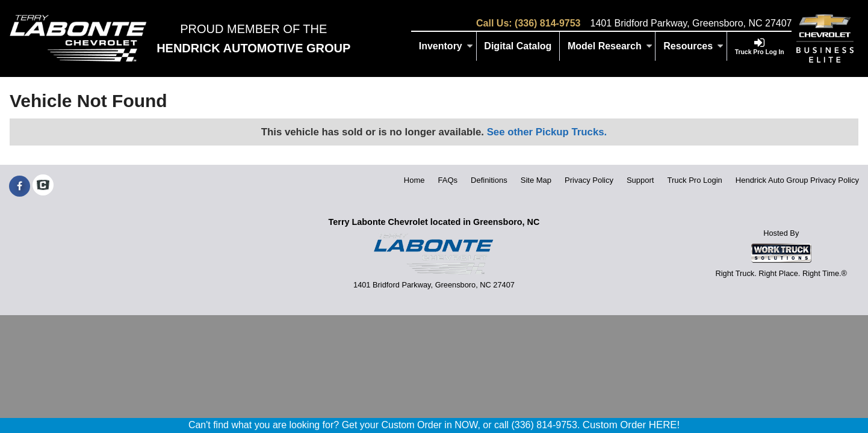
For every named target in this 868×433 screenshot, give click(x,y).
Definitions (489, 180)
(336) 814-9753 (547, 23)
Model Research (610, 46)
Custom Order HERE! (631, 425)
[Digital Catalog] (519, 46)
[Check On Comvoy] (43, 186)
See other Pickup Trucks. (547, 132)
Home (414, 180)
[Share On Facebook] (20, 186)
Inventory (446, 46)
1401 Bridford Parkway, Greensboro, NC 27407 (691, 23)
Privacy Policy (589, 180)
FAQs (448, 180)
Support (640, 180)
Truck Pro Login (695, 180)
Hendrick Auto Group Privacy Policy (797, 180)
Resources (693, 46)
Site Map (536, 180)
